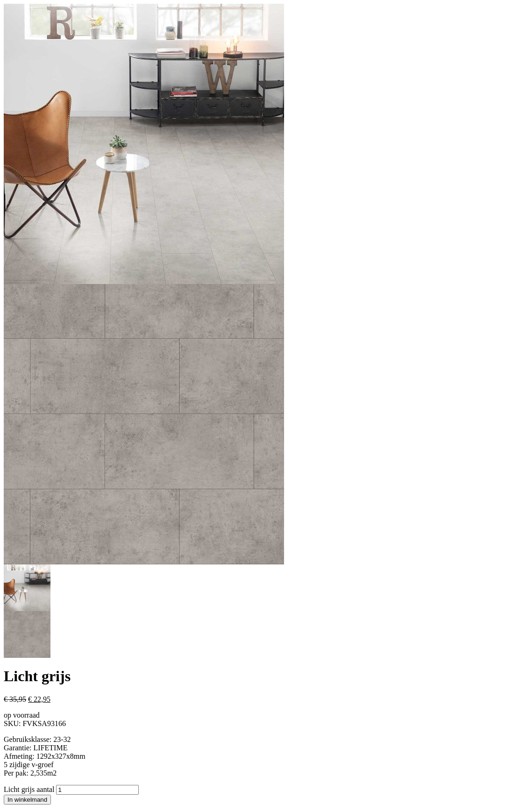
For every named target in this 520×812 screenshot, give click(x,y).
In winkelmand (27, 800)
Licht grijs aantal (29, 789)
